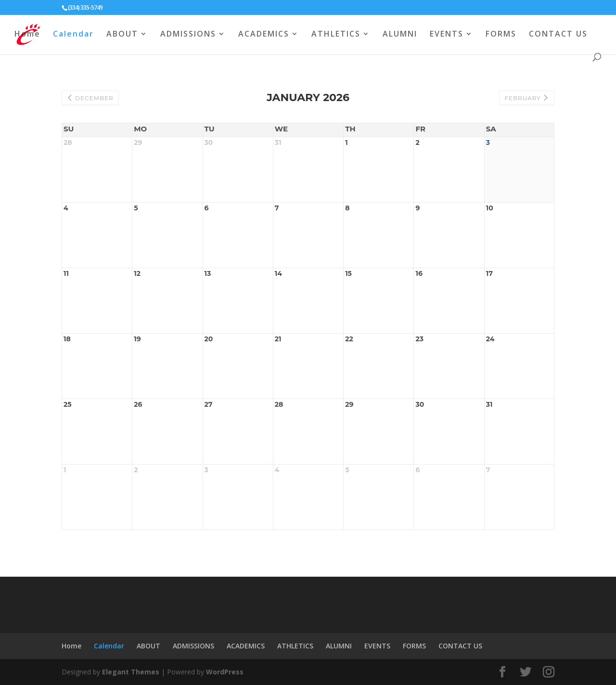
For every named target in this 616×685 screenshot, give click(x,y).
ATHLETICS (336, 35)
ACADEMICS (264, 35)
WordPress (225, 672)
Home (27, 35)
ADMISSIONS (188, 35)
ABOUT (122, 35)
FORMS (501, 35)
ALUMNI (400, 35)
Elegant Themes (131, 672)
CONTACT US (558, 35)
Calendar (73, 35)
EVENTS (447, 35)
